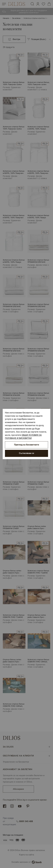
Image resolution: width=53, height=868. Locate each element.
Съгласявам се (26, 453)
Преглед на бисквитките (27, 445)
